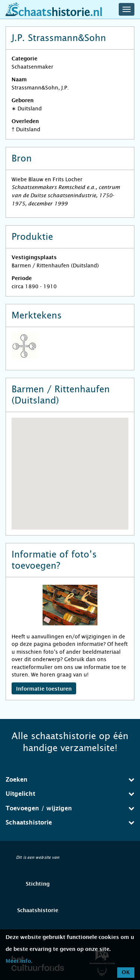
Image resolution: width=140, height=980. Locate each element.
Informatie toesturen (44, 689)
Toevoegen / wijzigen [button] (70, 808)
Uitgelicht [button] (70, 794)
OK (126, 973)
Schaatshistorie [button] (70, 822)
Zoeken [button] (70, 780)
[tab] (70, 780)
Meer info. (19, 961)
